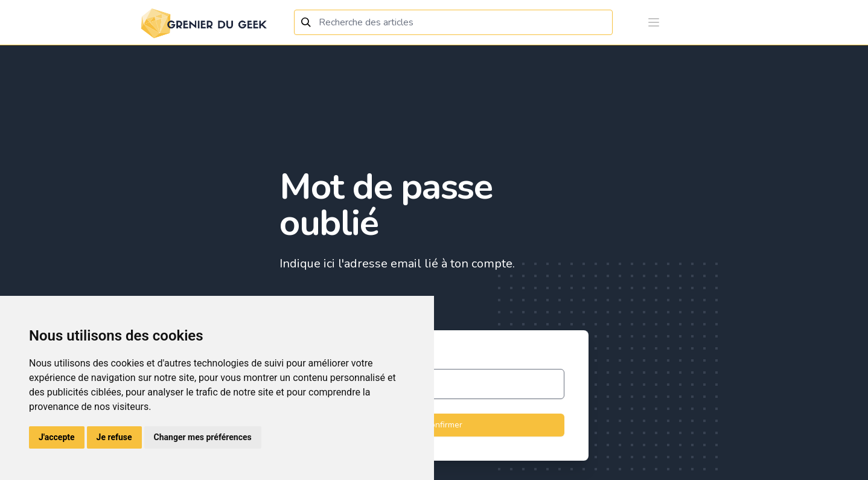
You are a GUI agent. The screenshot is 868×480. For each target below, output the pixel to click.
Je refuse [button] (114, 437)
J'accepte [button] (57, 437)
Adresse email (331, 360)
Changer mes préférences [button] (203, 437)
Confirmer (434, 425)
